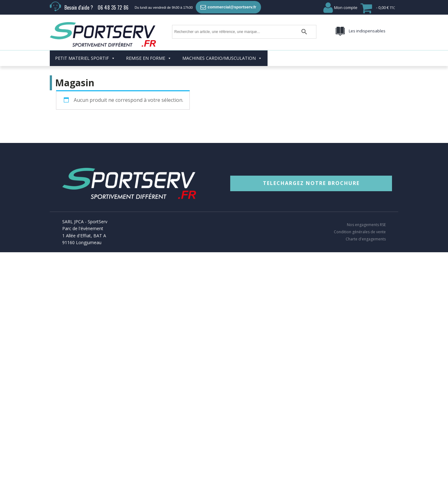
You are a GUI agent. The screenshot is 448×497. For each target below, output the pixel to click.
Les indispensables (367, 31)
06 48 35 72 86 (113, 7)
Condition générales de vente (360, 232)
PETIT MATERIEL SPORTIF (85, 58)
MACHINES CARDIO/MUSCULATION (222, 58)
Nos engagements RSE (366, 225)
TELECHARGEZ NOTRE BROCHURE (311, 183)
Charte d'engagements (366, 239)
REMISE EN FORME (149, 58)
